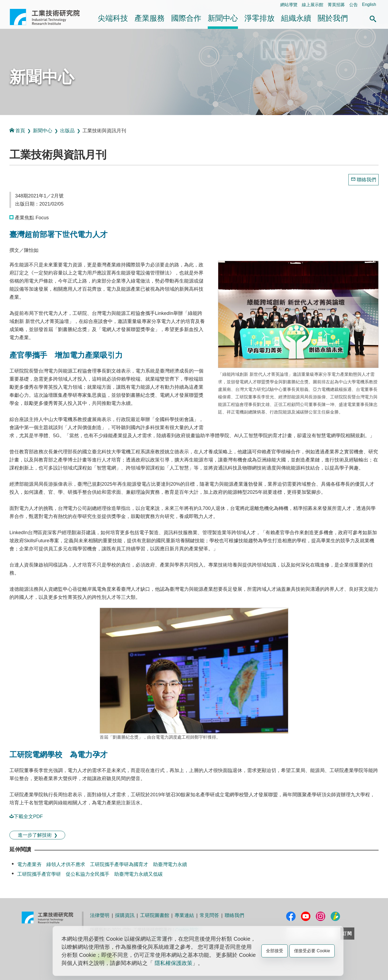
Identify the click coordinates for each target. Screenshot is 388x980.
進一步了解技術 (35, 835)
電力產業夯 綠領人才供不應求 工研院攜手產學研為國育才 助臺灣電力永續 (102, 864)
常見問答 (209, 915)
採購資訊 (125, 915)
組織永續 (296, 18)
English (369, 4)
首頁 (17, 131)
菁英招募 (336, 5)
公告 (354, 5)
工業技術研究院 (48, 17)
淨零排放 (259, 18)
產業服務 (150, 18)
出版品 (67, 131)
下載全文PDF (26, 816)
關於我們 (333, 18)
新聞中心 (223, 18)
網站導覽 (289, 5)
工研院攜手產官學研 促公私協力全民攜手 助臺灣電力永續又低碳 (90, 874)
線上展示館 (313, 5)
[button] (373, 18)
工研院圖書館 (155, 915)
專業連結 (184, 915)
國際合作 (186, 18)
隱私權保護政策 (174, 963)
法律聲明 (100, 915)
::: (11, 4)
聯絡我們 (366, 180)
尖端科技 (113, 18)
